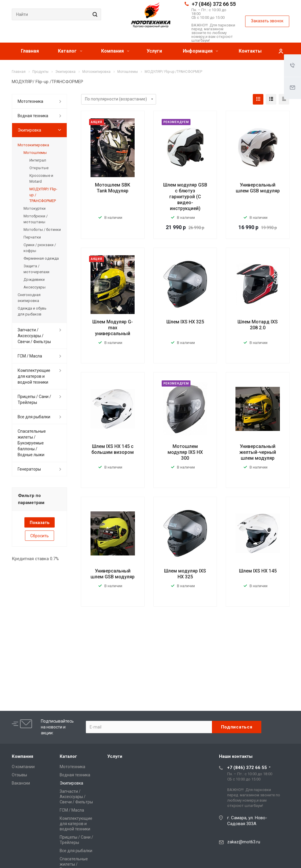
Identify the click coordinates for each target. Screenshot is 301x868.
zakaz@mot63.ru (244, 842)
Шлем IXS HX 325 (185, 322)
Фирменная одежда (41, 258)
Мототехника (30, 101)
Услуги (154, 51)
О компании (23, 767)
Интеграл (38, 160)
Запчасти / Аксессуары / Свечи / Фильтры (34, 336)
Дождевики (34, 279)
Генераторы (29, 469)
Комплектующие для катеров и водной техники (34, 376)
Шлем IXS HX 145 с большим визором (113, 449)
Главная (30, 51)
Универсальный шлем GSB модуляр (258, 188)
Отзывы (19, 775)
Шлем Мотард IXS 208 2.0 (258, 325)
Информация (200, 51)
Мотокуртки (35, 208)
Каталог (70, 51)
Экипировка (29, 130)
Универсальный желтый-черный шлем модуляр (258, 452)
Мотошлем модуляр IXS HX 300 (185, 452)
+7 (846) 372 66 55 (214, 4)
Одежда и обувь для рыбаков (32, 311)
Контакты (250, 51)
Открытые (39, 168)
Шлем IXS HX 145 (258, 571)
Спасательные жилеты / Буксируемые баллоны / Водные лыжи (32, 443)
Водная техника (33, 116)
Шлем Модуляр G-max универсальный (113, 328)
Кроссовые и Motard (41, 178)
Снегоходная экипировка (29, 298)
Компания (115, 51)
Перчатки (32, 237)
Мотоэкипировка (33, 145)
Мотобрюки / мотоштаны (36, 219)
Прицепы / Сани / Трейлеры (34, 399)
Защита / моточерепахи (36, 269)
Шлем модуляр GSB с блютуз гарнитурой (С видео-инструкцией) (185, 197)
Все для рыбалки (34, 417)
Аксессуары (35, 287)
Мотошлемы (35, 153)
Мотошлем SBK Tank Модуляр (113, 188)
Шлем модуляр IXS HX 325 (185, 574)
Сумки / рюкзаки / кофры (40, 248)
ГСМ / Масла (30, 356)
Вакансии (21, 783)
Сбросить (40, 536)
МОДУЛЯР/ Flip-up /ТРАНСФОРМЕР (43, 195)
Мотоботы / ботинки (42, 230)
